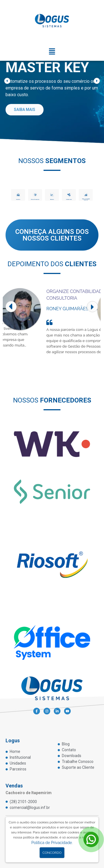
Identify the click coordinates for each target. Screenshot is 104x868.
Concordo (52, 853)
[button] (52, 52)
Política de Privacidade (52, 843)
